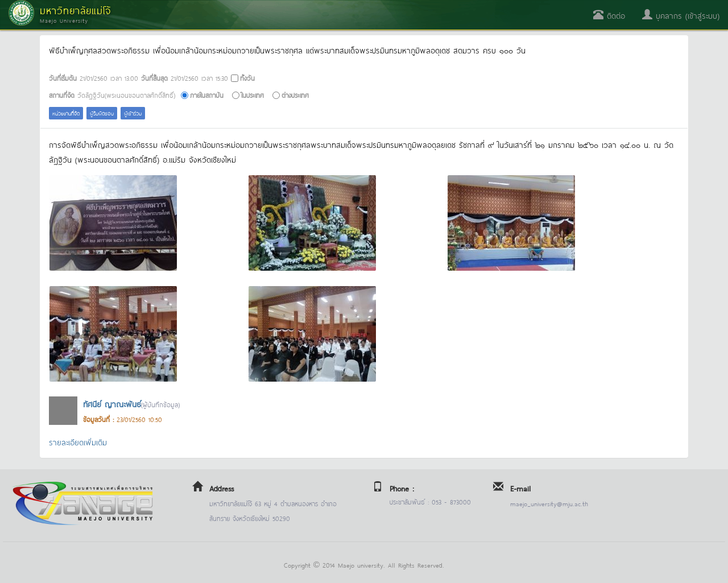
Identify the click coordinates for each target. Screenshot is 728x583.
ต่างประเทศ (295, 95)
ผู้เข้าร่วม (133, 113)
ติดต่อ (609, 15)
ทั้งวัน (247, 78)
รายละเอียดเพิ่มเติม (78, 442)
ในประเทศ (253, 95)
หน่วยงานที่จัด (66, 113)
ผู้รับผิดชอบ (102, 113)
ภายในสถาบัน (207, 95)
